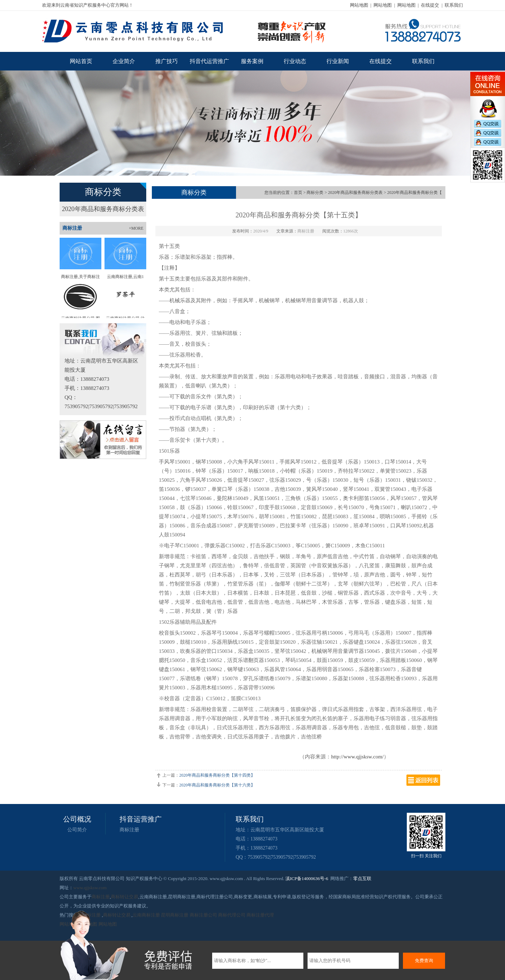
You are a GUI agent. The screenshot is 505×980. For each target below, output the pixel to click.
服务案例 (252, 61)
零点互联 (362, 878)
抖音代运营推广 (209, 61)
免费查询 (424, 961)
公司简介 (77, 830)
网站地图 (359, 5)
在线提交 (430, 5)
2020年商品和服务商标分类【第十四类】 (217, 775)
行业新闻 (338, 61)
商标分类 (315, 192)
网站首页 (81, 61)
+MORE (136, 228)
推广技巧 (167, 61)
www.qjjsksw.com (90, 888)
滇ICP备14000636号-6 (307, 878)
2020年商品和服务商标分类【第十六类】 (217, 785)
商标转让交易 (124, 897)
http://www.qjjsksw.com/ (357, 757)
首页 (298, 192)
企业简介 (124, 61)
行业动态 (295, 61)
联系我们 (454, 5)
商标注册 (129, 830)
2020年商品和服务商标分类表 (103, 209)
